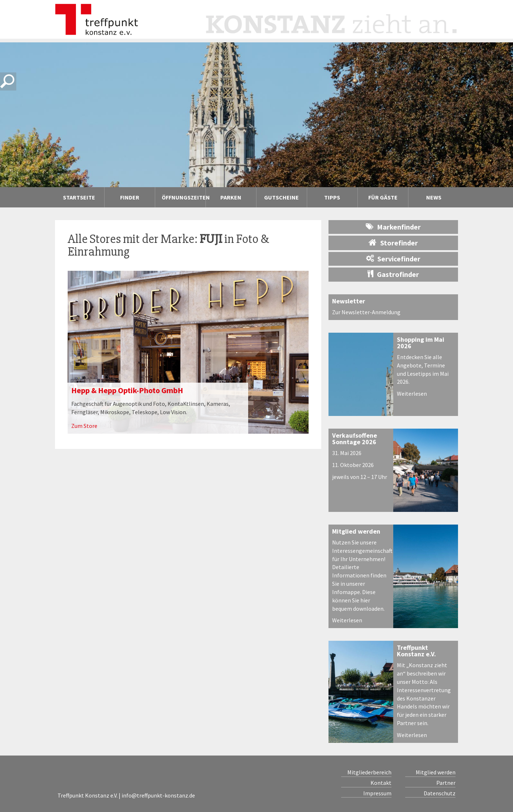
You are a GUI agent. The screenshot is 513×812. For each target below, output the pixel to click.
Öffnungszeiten (184, 197)
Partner (446, 783)
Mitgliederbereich (369, 772)
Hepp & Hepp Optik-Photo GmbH (127, 390)
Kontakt (381, 783)
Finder (130, 197)
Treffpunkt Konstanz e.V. (416, 651)
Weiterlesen (412, 394)
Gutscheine (281, 197)
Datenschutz (440, 793)
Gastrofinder (393, 274)
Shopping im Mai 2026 (421, 343)
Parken (231, 197)
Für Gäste (383, 197)
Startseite (79, 197)
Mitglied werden (356, 531)
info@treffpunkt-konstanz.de (158, 795)
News (434, 197)
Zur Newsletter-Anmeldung (366, 312)
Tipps (332, 197)
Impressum (377, 793)
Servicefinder (393, 259)
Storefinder (393, 243)
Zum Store (84, 426)
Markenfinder (393, 227)
